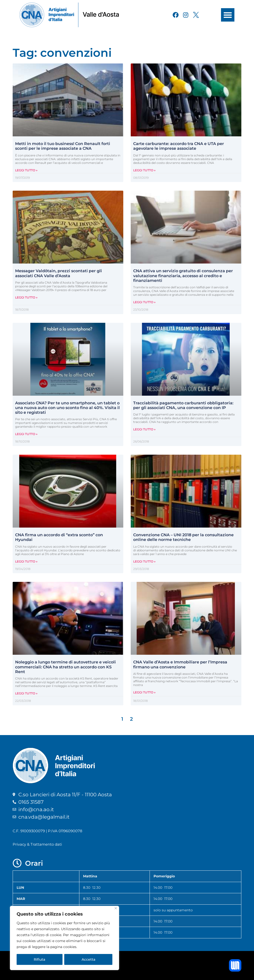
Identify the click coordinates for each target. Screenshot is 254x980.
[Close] (116, 908)
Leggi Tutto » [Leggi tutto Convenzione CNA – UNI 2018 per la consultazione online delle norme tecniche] (144, 561)
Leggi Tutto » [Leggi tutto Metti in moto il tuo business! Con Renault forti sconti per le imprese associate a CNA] (26, 170)
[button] (228, 15)
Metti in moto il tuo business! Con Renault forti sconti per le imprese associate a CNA (63, 146)
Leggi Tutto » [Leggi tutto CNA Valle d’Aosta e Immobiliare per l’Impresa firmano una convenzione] (144, 692)
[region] (64, 938)
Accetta (88, 959)
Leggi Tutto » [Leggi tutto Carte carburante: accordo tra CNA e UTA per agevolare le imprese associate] (144, 170)
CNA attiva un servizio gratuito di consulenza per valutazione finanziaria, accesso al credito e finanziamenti (183, 276)
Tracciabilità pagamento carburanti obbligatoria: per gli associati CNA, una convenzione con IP (183, 405)
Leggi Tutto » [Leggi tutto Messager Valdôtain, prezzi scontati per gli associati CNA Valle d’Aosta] (26, 297)
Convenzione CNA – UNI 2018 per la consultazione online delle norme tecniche (183, 537)
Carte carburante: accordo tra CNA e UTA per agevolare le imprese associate (179, 146)
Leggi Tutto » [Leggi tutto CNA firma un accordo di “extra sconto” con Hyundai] (26, 561)
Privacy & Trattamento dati (37, 844)
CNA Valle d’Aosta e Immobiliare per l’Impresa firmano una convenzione (180, 664)
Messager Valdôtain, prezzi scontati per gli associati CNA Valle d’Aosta (59, 273)
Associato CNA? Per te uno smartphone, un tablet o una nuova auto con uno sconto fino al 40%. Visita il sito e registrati (67, 408)
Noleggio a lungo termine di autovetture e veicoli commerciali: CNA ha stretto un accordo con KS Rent (65, 667)
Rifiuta (39, 959)
